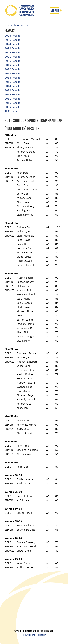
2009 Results (13, 107)
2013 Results (13, 90)
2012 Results (13, 94)
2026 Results (13, 36)
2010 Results (13, 103)
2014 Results (13, 86)
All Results (11, 111)
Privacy (42, 635)
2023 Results (13, 48)
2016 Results (13, 78)
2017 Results (13, 73)
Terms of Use (29, 635)
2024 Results (13, 44)
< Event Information (16, 25)
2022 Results (13, 52)
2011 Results (13, 99)
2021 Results (13, 57)
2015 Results (13, 82)
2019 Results (13, 65)
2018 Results (13, 69)
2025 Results (13, 40)
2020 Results (13, 61)
